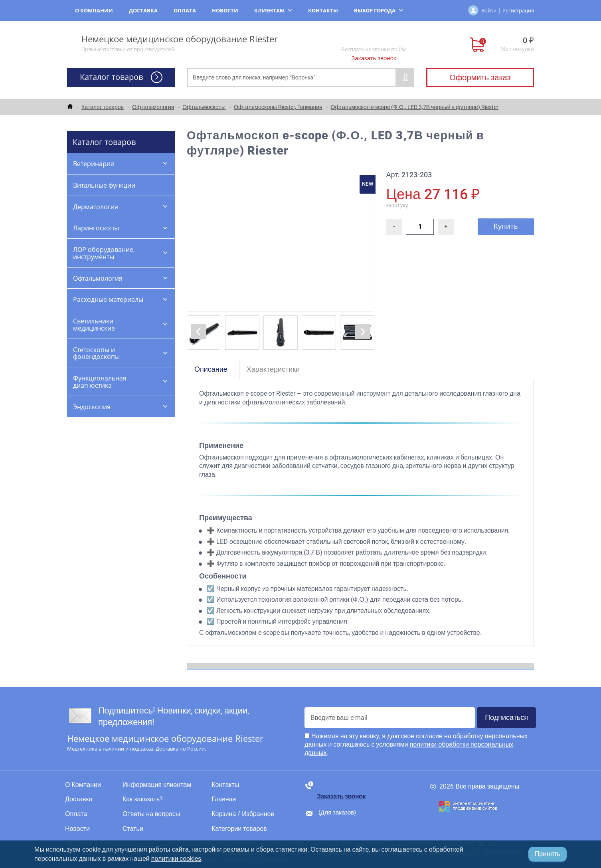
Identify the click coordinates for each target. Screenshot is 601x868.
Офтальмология (98, 278)
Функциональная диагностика (100, 382)
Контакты (323, 10)
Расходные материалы (108, 299)
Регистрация (518, 10)
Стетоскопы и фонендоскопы (96, 353)
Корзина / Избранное (243, 814)
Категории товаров (239, 829)
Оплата (185, 10)
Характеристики (273, 369)
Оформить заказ (480, 77)
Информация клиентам (157, 785)
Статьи (133, 829)
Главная (224, 799)
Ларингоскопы (96, 228)
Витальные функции (104, 185)
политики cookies (176, 859)
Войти (489, 10)
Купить (506, 226)
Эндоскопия (92, 407)
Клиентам (273, 10)
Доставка (143, 10)
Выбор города (379, 10)
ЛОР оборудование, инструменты (104, 253)
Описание (211, 369)
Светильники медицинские (94, 325)
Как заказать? (143, 799)
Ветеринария (94, 164)
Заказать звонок (374, 58)
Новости (225, 10)
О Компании (94, 10)
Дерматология (96, 207)
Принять (548, 854)
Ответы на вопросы (151, 814)
